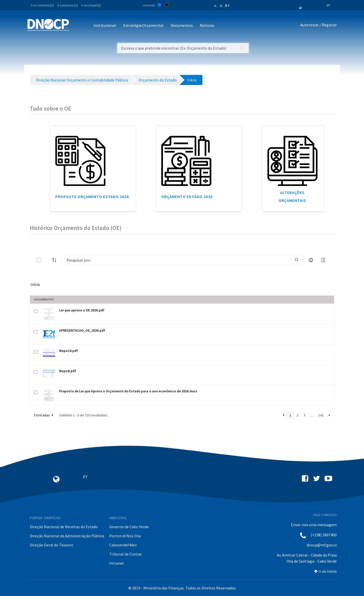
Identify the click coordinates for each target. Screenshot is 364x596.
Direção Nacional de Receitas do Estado (64, 527)
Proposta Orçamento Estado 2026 (92, 197)
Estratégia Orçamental (143, 25)
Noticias (207, 25)
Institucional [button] (105, 25)
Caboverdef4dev (123, 545)
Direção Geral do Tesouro (52, 545)
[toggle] (47, 260)
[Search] (177, 260)
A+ (227, 5)
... (312, 415)
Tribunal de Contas (126, 554)
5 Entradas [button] (44, 415)
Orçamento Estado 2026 (187, 197)
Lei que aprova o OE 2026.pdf (82, 310)
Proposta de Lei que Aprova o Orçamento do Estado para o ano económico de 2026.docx (128, 391)
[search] (297, 260)
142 (321, 415)
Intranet (117, 563)
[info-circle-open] (311, 260)
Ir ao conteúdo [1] (42, 5)
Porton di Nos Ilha (125, 536)
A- (216, 6)
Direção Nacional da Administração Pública (67, 536)
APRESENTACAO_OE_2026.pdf (82, 330)
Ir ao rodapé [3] (91, 5)
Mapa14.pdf (69, 351)
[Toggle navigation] (76, 26)
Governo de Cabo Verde (129, 527)
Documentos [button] (182, 25)
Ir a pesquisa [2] (67, 5)
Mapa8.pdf (68, 371)
